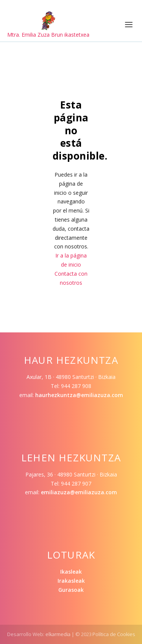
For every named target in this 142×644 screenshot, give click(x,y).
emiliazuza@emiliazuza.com (79, 492)
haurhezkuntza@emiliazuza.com (79, 395)
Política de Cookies (114, 634)
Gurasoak (71, 590)
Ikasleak (71, 572)
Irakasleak (71, 581)
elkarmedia (58, 634)
